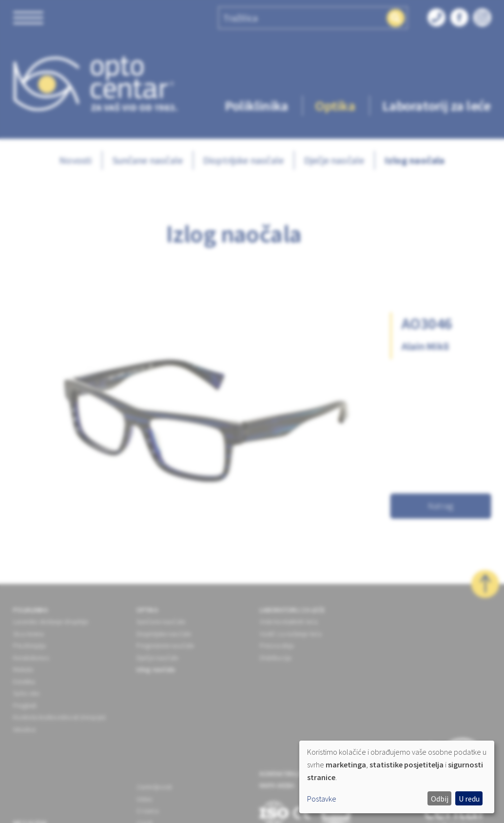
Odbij (440, 799)
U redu (469, 799)
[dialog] (397, 777)
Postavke (322, 799)
